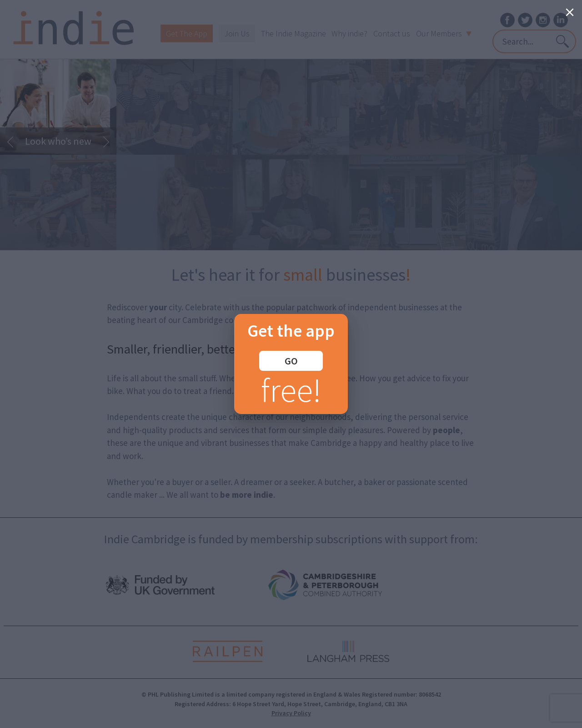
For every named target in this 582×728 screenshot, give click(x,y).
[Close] (570, 12)
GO (291, 361)
